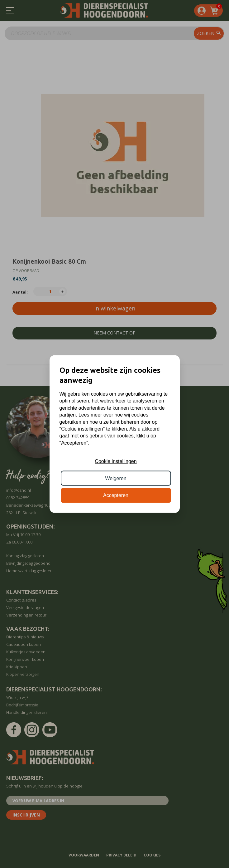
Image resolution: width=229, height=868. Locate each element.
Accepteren (116, 495)
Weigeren (116, 478)
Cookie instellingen (116, 461)
